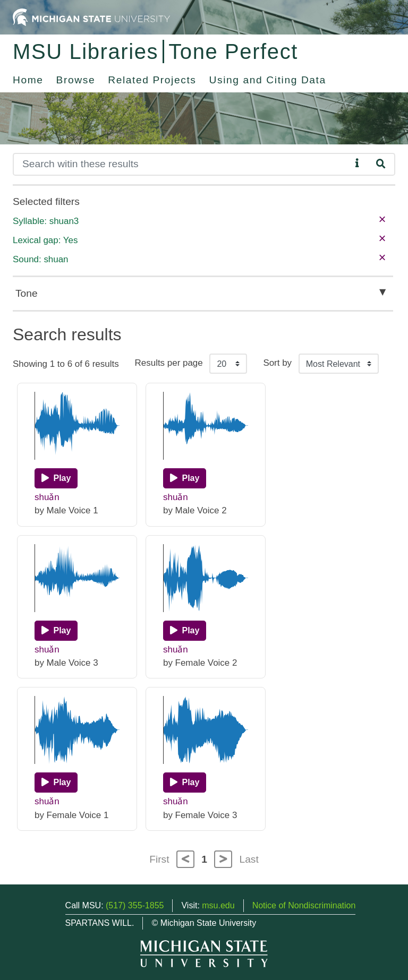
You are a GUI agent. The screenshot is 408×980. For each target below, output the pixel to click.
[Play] (56, 478)
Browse (76, 80)
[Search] (182, 164)
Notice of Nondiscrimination (304, 905)
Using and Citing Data (268, 80)
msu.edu (218, 905)
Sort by (277, 363)
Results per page (169, 363)
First (159, 859)
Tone (27, 293)
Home (28, 80)
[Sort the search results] (339, 364)
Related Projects (152, 80)
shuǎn (47, 497)
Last (249, 859)
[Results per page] (228, 364)
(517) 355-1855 (135, 905)
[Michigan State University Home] (91, 17)
